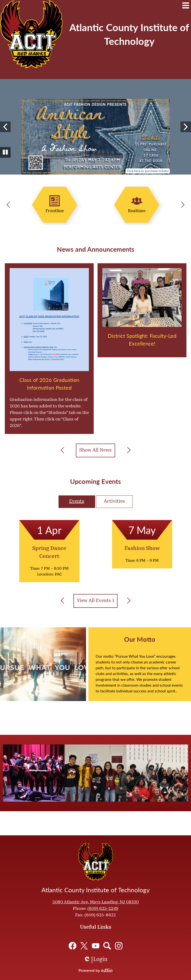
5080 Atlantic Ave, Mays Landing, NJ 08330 (96, 902)
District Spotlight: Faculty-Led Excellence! (142, 339)
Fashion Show (142, 549)
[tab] (77, 502)
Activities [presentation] (114, 501)
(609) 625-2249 (103, 909)
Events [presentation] (77, 501)
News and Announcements (96, 249)
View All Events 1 (95, 601)
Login (95, 960)
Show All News (95, 450)
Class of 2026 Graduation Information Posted (49, 384)
